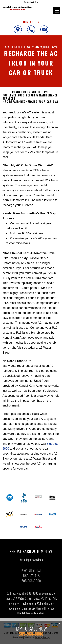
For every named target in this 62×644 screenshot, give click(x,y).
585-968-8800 (14, 47)
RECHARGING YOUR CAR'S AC (40, 102)
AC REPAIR (12, 102)
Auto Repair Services (31, 562)
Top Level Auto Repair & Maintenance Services (30, 97)
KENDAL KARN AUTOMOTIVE (30, 92)
